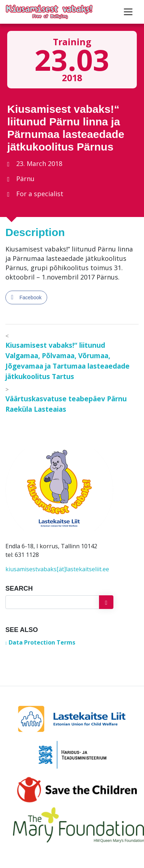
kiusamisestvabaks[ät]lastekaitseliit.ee (57, 569)
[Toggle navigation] (128, 12)
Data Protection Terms (42, 642)
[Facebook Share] (26, 297)
